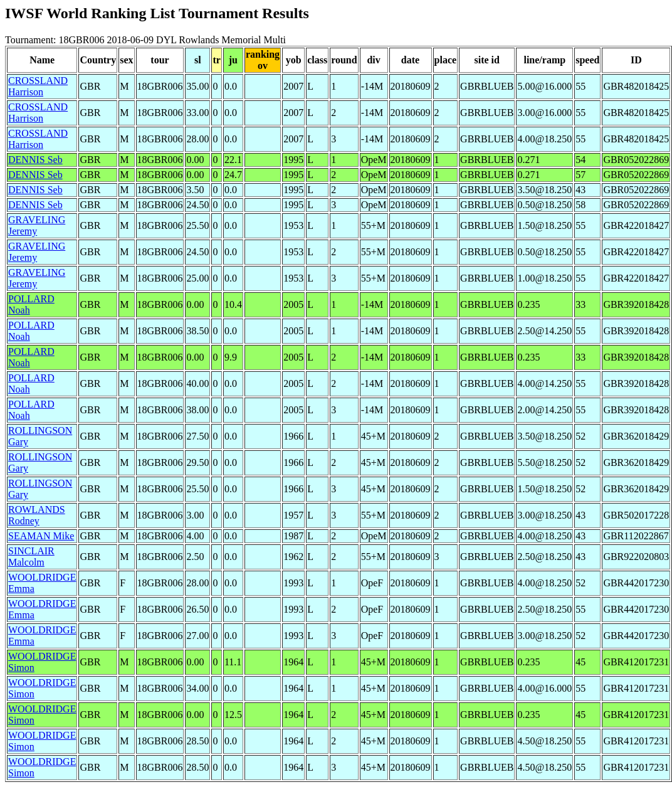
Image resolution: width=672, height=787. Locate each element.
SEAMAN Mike (41, 536)
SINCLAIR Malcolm (31, 557)
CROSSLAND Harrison (38, 86)
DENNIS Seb (35, 160)
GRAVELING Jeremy (37, 225)
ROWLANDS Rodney (37, 515)
